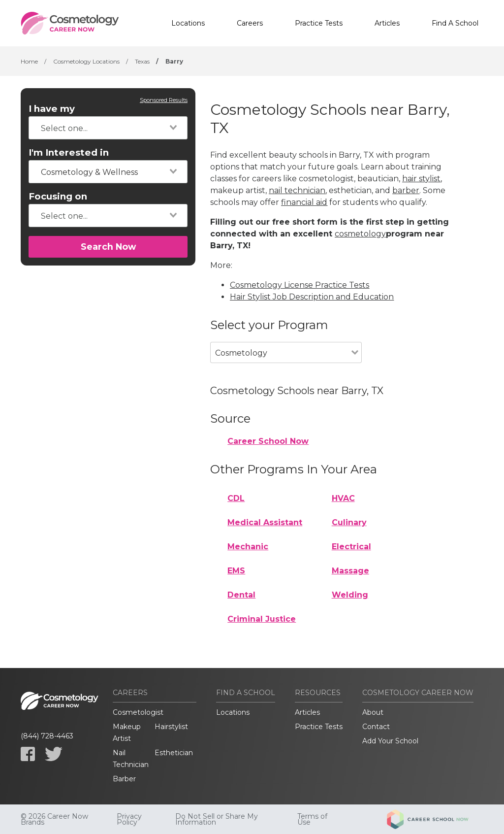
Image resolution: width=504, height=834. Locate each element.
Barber (124, 779)
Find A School (455, 23)
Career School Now (268, 441)
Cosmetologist (138, 712)
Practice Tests (319, 23)
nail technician (297, 190)
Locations (188, 23)
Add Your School (390, 741)
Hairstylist (171, 727)
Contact (376, 727)
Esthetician (174, 753)
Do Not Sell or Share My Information (217, 819)
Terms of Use (312, 819)
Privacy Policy (129, 819)
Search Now (108, 247)
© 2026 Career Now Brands (54, 819)
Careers (250, 23)
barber (406, 190)
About (373, 712)
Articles (387, 23)
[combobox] (108, 128)
